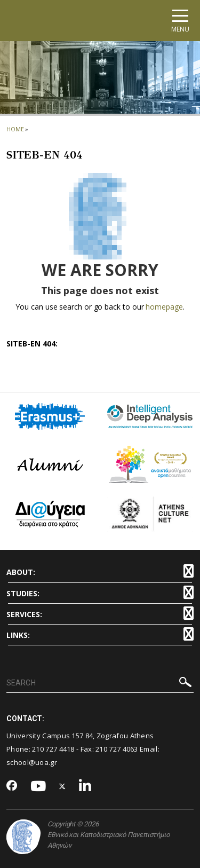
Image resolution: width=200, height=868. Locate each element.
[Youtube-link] (38, 787)
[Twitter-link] (62, 787)
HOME (15, 129)
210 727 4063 (117, 749)
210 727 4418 (53, 749)
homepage (164, 307)
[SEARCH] (100, 683)
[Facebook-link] (12, 786)
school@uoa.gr (32, 762)
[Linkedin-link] (85, 787)
